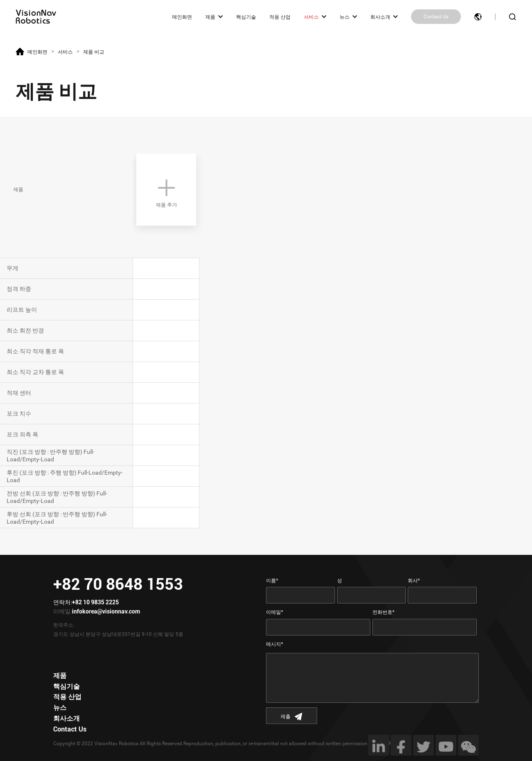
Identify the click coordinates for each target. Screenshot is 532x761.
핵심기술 (246, 17)
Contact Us (436, 17)
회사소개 (380, 17)
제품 (210, 17)
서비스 (311, 17)
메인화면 (182, 17)
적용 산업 (280, 17)
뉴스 (345, 17)
